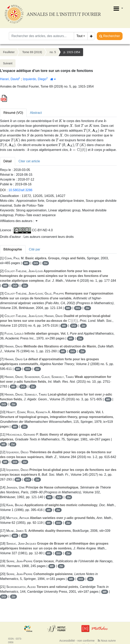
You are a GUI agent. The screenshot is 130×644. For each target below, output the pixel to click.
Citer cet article (29, 161)
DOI (36, 263)
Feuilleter (9, 52)
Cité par (35, 249)
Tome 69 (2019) (32, 52)
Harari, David (9, 79)
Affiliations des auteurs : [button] (19, 221)
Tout (79, 36)
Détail (8, 161)
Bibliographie (13, 249)
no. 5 (53, 52)
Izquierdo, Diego (35, 79)
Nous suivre (107, 641)
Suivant (8, 63)
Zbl (45, 263)
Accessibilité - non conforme (77, 641)
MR (26, 263)
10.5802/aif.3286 (20, 190)
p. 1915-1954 (72, 52)
